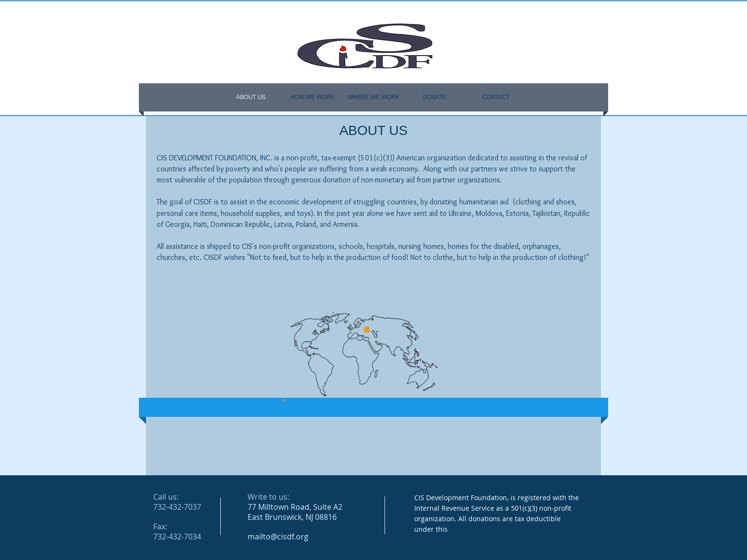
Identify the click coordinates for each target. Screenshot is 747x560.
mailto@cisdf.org (278, 537)
